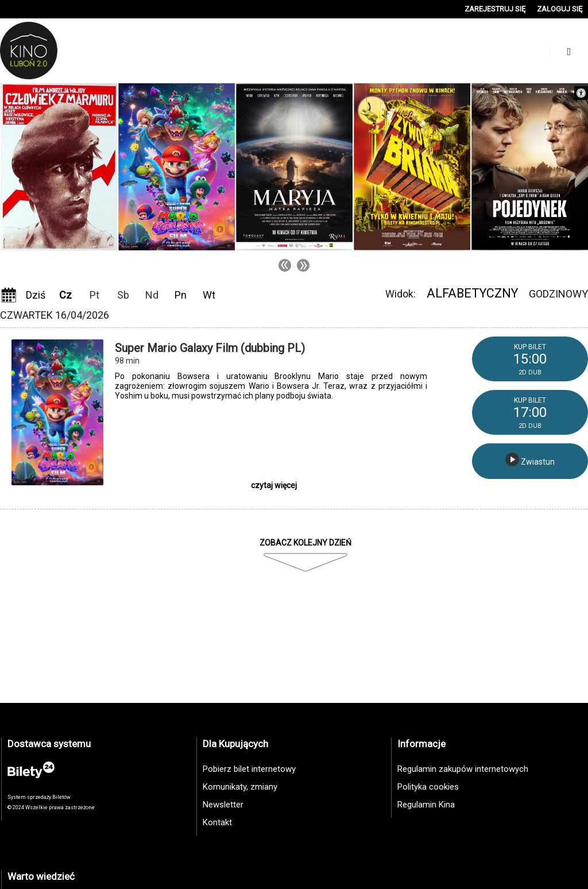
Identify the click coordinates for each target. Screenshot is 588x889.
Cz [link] (65, 295)
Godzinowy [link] (558, 294)
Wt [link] (209, 295)
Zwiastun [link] (530, 459)
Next (303, 265)
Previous (285, 265)
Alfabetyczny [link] (472, 293)
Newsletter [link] (223, 805)
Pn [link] (181, 295)
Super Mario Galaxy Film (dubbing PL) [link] (210, 348)
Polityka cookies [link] (428, 787)
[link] (581, 93)
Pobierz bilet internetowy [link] (249, 769)
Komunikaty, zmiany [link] (240, 787)
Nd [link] (152, 295)
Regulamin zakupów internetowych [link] (463, 769)
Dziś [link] (36, 295)
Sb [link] (123, 295)
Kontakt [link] (217, 822)
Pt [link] (94, 295)
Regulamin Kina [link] (426, 805)
